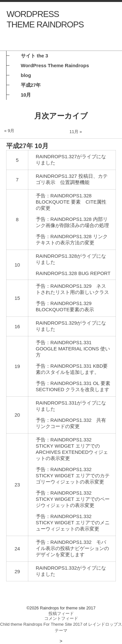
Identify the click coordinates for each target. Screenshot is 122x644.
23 (17, 485)
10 (17, 265)
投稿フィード (61, 613)
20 (17, 415)
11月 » (76, 132)
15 (17, 298)
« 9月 (9, 131)
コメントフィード (61, 618)
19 (17, 366)
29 (17, 571)
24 (17, 549)
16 (17, 326)
